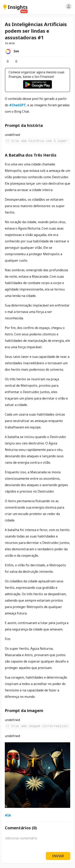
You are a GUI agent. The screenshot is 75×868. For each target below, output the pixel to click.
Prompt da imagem (24, 711)
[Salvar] (22, 61)
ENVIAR (58, 856)
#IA (8, 815)
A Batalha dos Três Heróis (31, 155)
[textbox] (37, 840)
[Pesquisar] (62, 7)
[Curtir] (5, 61)
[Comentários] (13, 61)
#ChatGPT (17, 105)
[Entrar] (69, 6)
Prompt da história (24, 125)
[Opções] (25, 61)
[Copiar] (69, 141)
